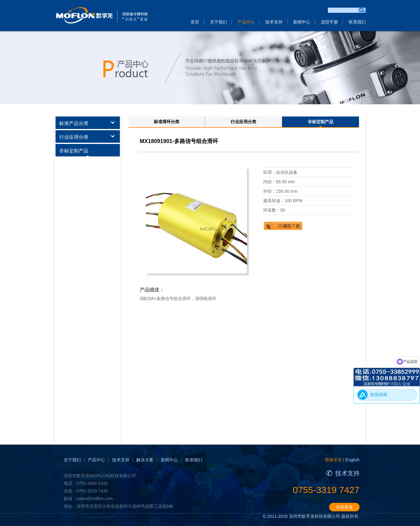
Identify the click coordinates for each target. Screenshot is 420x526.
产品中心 (246, 22)
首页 (195, 22)
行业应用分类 (243, 122)
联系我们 (357, 22)
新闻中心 (302, 22)
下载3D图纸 (283, 226)
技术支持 (274, 22)
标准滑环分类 (167, 122)
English (353, 460)
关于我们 (218, 22)
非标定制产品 (321, 122)
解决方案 (145, 460)
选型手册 (329, 22)
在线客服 (344, 507)
